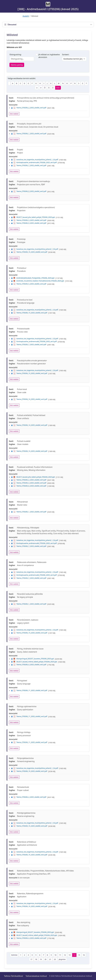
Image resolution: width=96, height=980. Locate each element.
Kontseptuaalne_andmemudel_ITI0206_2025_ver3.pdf (34, 162)
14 (74, 955)
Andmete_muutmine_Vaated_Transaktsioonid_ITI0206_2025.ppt (38, 281)
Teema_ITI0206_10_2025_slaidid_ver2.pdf (29, 252)
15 (79, 955)
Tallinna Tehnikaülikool (13, 976)
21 (50, 959)
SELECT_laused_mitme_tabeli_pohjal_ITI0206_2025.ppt (34, 662)
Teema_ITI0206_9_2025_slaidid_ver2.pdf (29, 191)
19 (41, 959)
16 (84, 955)
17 (31, 959)
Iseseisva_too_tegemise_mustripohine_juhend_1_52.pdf (35, 160)
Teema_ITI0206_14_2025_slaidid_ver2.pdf (29, 399)
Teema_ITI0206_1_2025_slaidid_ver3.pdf (29, 134)
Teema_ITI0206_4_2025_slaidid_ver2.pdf (29, 665)
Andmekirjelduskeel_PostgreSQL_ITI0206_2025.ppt (33, 278)
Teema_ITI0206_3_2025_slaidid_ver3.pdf (29, 220)
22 (55, 959)
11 (60, 955)
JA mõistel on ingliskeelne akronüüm (49, 56)
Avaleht (26, 16)
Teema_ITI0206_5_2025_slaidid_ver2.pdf (29, 284)
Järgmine (62, 959)
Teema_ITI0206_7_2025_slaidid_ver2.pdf (29, 165)
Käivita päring (17, 65)
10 (55, 955)
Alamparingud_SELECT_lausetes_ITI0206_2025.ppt (32, 659)
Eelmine (14, 955)
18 (36, 959)
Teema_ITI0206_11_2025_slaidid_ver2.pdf (29, 690)
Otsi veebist (14, 114)
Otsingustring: (15, 55)
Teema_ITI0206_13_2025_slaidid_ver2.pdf (29, 313)
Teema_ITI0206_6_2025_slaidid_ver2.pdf (29, 486)
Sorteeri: (66, 55)
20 (45, 959)
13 (70, 955)
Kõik (58, 88)
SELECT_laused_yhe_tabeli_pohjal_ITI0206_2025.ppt (33, 217)
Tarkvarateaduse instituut (36, 976)
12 (65, 955)
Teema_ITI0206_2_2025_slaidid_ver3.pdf (29, 108)
